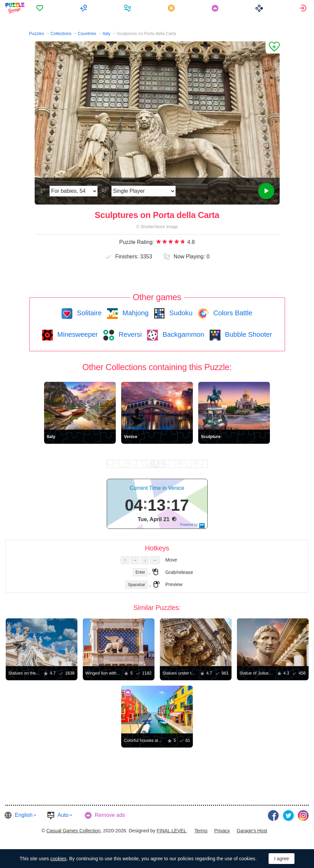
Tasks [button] (172, 8)
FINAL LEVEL (172, 831)
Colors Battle (232, 313)
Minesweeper (77, 334)
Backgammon (182, 334)
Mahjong (134, 313)
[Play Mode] (144, 191)
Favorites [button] (41, 8)
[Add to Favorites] (273, 47)
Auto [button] (63, 815)
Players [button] (128, 8)
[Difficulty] (74, 191)
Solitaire (88, 313)
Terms (201, 831)
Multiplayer (84, 8)
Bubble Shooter (248, 334)
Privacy (222, 831)
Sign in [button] (304, 8)
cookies (58, 859)
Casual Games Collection (74, 831)
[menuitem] (41, 8)
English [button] (24, 815)
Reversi (129, 334)
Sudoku (180, 313)
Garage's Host (252, 831)
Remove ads (110, 815)
